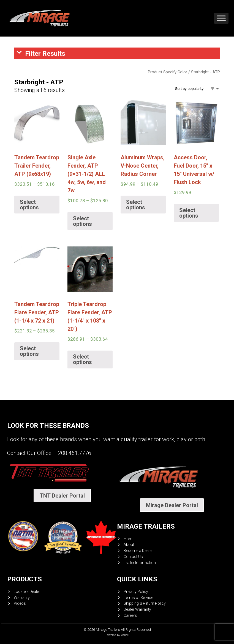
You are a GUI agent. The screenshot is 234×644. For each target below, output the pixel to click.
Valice (125, 635)
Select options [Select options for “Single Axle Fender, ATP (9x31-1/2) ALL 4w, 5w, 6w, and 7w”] (82, 221)
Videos (20, 603)
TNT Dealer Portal (62, 496)
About (129, 545)
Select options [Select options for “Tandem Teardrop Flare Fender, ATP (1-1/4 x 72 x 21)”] (29, 351)
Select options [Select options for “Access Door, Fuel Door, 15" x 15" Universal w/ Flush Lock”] (189, 213)
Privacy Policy (136, 592)
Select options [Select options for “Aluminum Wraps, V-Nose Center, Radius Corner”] (136, 205)
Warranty (22, 598)
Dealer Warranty (137, 609)
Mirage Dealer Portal (172, 505)
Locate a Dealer (27, 592)
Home (129, 539)
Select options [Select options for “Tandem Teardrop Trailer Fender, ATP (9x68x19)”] (29, 205)
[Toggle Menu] (221, 18)
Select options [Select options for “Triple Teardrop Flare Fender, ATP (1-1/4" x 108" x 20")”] (82, 359)
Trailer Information (140, 563)
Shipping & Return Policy (145, 603)
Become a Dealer (138, 551)
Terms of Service (138, 598)
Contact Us (133, 557)
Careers (130, 615)
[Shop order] (197, 89)
